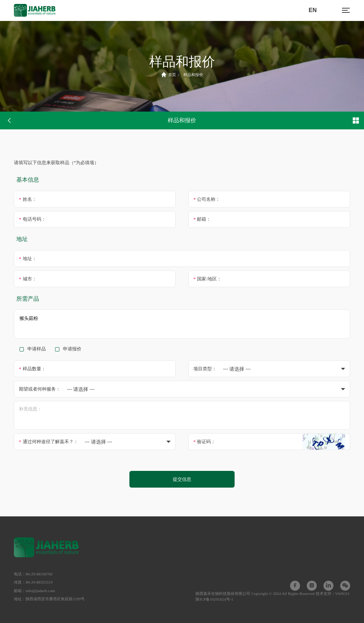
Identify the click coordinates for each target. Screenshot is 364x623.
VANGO (342, 594)
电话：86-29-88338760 (33, 574)
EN (313, 10)
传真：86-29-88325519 (33, 582)
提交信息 (182, 479)
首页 (169, 75)
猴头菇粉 (182, 324)
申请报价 (72, 349)
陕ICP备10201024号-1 (214, 599)
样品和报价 (193, 75)
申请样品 (37, 349)
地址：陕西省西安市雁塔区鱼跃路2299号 (49, 599)
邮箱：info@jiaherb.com (34, 591)
